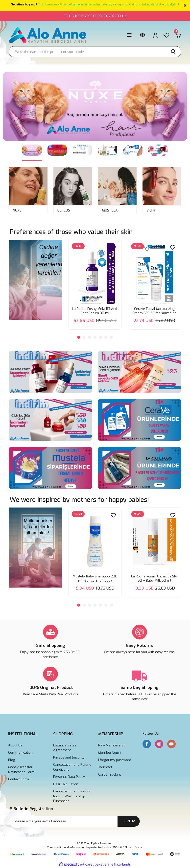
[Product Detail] (78, 246)
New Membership (112, 745)
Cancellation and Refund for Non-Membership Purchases (72, 796)
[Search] (95, 52)
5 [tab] (100, 337)
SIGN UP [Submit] (129, 821)
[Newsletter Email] (75, 821)
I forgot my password (115, 760)
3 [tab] (90, 337)
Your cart (105, 767)
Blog (12, 760)
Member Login (109, 752)
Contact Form (19, 779)
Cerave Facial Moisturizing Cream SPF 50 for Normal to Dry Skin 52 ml (154, 311)
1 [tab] (79, 337)
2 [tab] (84, 337)
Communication (20, 752)
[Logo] (48, 35)
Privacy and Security (69, 757)
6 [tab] (106, 337)
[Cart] (178, 35)
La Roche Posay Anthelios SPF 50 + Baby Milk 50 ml (154, 578)
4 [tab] (95, 337)
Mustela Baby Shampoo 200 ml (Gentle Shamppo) (95, 578)
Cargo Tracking (110, 774)
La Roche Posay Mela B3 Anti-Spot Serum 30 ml (95, 311)
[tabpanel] (95, 113)
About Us (15, 745)
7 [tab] (111, 337)
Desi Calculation (66, 784)
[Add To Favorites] (113, 247)
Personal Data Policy (69, 777)
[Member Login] (155, 35)
